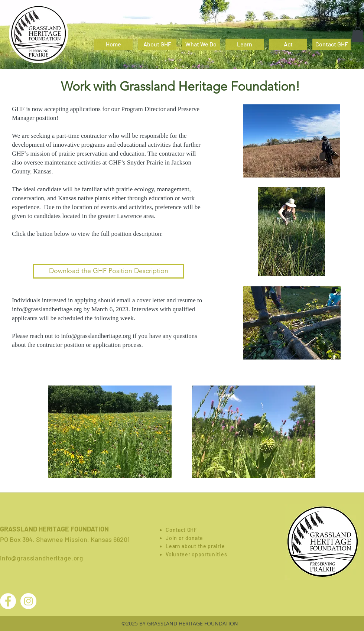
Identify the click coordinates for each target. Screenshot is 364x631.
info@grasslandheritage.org (47, 309)
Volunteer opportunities (196, 554)
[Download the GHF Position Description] (109, 271)
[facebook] (348, 9)
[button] (358, 34)
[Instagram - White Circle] (28, 601)
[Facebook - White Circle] (8, 601)
